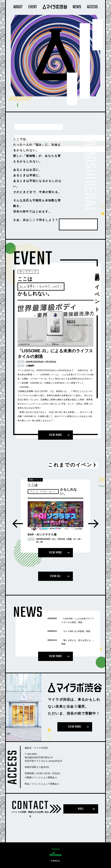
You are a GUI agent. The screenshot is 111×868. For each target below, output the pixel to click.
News (77, 7)
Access (92, 7)
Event (33, 7)
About (18, 7)
